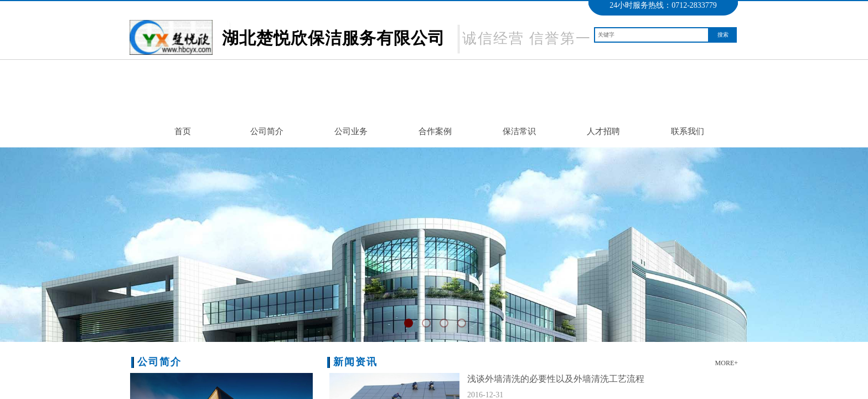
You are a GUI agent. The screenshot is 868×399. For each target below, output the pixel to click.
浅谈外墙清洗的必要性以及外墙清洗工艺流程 (556, 379)
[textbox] (652, 35)
